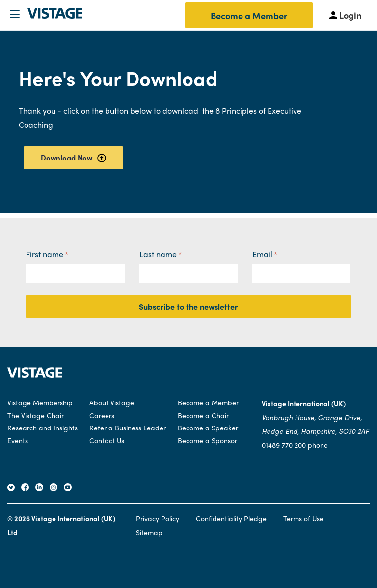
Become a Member (249, 15)
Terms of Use (303, 518)
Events (18, 440)
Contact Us (107, 440)
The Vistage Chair (36, 415)
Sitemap (149, 532)
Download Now (73, 158)
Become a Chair (203, 415)
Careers (102, 415)
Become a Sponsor (207, 440)
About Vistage (112, 402)
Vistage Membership (40, 402)
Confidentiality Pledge (231, 518)
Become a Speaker (208, 428)
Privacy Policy (158, 518)
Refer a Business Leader (128, 428)
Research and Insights (42, 428)
